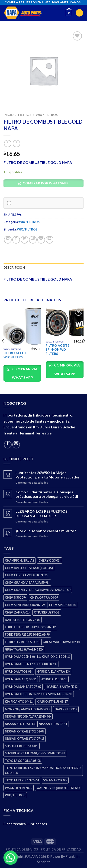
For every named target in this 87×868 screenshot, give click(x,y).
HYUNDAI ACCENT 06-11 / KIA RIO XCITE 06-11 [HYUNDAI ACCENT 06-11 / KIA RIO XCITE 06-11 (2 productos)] (38, 657)
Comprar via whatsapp (24, 373)
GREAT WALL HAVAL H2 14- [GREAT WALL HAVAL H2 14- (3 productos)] (62, 642)
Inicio (9, 115)
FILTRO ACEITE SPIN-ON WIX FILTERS (58, 350)
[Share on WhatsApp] (8, 240)
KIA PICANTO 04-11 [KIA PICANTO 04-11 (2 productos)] (19, 702)
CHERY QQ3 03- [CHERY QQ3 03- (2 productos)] (50, 560)
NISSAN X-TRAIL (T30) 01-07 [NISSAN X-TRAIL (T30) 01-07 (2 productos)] (25, 731)
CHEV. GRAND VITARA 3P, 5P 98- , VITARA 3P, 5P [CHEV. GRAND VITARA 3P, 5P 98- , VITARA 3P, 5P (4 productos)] (38, 590)
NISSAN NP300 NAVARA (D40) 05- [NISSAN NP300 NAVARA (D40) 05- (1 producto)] (28, 716)
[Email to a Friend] (33, 240)
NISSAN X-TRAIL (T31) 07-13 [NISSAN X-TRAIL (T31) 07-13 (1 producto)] (25, 739)
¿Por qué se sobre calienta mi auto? (46, 531)
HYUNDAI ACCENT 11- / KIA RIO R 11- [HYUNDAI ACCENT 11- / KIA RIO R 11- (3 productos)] (31, 664)
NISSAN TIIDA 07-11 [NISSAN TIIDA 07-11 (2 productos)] (53, 724)
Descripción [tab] (14, 268)
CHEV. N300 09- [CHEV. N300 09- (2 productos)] (15, 597)
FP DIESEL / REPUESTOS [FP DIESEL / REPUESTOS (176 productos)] (22, 642)
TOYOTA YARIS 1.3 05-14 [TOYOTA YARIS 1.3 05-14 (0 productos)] (22, 780)
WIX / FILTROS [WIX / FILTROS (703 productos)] (15, 795)
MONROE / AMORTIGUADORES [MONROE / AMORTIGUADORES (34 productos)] (28, 709)
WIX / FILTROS (47, 115)
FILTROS (25, 115)
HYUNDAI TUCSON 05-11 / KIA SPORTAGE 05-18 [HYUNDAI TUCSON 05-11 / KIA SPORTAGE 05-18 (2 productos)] (39, 694)
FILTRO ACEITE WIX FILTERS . (15, 355)
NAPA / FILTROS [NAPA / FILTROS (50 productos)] (66, 709)
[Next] (84, 350)
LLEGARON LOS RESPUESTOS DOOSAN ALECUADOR (42, 513)
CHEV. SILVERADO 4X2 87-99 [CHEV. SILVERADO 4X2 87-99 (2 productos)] (25, 605)
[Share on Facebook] (16, 240)
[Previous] (3, 350)
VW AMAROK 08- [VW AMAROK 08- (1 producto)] (55, 780)
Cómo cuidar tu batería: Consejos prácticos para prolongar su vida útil (47, 494)
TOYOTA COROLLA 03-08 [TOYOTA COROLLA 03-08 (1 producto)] (23, 761)
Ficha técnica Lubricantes (25, 824)
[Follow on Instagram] (16, 445)
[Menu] (79, 13)
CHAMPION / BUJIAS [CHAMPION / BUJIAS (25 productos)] (20, 560)
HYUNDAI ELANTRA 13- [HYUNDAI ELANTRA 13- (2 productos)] (53, 671)
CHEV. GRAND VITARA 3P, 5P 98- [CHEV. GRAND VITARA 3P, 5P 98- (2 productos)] (27, 583)
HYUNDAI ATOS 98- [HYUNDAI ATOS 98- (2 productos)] (19, 671)
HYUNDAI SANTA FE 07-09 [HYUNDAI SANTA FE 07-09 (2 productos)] (23, 687)
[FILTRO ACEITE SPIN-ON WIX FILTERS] (65, 322)
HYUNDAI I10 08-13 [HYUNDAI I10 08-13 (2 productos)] (54, 679)
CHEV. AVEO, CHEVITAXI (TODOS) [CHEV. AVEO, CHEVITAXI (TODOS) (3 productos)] (29, 568)
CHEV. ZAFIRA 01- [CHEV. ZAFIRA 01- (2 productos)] (17, 612)
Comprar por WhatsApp (45, 183)
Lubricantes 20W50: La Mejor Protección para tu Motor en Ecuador (48, 475)
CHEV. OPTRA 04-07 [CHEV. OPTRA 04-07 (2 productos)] (44, 597)
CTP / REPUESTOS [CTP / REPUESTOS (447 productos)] (47, 612)
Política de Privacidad (61, 849)
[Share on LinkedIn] (50, 240)
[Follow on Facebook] (8, 445)
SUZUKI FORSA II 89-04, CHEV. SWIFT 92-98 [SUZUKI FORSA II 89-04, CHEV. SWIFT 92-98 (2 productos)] (35, 753)
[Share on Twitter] (24, 240)
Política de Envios (22, 849)
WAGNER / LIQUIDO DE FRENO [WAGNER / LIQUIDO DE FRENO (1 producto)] (58, 788)
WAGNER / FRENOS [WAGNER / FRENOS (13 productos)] (19, 788)
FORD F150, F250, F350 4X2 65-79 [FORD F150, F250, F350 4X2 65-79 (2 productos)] (27, 634)
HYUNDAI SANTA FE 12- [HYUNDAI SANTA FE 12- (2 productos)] (62, 687)
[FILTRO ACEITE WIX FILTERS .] (22, 326)
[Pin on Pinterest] (41, 240)
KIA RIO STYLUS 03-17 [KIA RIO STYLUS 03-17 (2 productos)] (52, 702)
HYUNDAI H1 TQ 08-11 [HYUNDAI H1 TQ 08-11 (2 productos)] (21, 679)
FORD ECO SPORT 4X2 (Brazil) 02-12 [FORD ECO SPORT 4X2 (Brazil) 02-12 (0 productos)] (30, 627)
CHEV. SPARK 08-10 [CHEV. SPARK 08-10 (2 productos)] (62, 605)
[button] (45, 184)
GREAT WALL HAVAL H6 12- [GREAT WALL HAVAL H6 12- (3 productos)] (24, 649)
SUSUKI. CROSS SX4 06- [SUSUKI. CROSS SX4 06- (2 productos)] (22, 746)
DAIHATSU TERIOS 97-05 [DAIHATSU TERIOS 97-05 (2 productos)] (23, 620)
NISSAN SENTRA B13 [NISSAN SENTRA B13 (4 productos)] (20, 724)
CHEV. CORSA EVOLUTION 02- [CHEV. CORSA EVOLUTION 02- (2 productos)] (26, 575)
